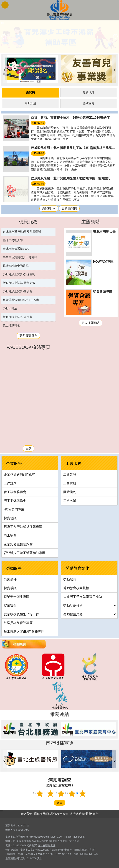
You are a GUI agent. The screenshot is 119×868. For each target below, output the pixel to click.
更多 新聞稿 (69, 208)
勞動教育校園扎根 (76, 588)
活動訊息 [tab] (31, 103)
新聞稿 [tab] (31, 92)
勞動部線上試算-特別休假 (19, 282)
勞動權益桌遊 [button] (73, 614)
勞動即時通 (10, 308)
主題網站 (91, 221)
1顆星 (40, 793)
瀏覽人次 (10, 829)
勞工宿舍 (10, 535)
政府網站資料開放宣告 (84, 813)
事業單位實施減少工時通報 (20, 257)
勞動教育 (70, 579)
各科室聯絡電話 (47, 845)
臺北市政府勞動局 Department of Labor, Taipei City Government (60, 10)
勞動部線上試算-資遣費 (18, 316)
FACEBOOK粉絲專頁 (28, 347)
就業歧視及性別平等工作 (21, 614)
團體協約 (70, 491)
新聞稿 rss (49, 208)
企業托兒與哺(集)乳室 (19, 474)
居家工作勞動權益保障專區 (23, 526)
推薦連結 (60, 714)
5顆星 (82, 793)
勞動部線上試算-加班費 (18, 291)
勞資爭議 (10, 588)
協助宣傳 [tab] (88, 103)
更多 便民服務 (28, 335)
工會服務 (74, 463)
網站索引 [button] (5, 5)
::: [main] (2, 23)
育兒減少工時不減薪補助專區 (25, 552)
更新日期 (10, 825)
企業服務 (14, 463)
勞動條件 (10, 579)
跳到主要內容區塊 (2, 2)
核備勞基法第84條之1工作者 (21, 299)
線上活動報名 (11, 325)
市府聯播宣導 (60, 742)
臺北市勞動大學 (13, 240)
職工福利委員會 (15, 491)
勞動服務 (14, 568)
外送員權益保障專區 (18, 622)
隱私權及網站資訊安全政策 (51, 813)
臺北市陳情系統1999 (16, 248)
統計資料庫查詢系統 (16, 265)
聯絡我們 (26, 813)
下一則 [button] (115, 36)
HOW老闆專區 (14, 509)
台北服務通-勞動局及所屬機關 (22, 231)
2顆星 (50, 793)
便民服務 (28, 221)
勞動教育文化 (77, 568)
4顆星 (72, 793)
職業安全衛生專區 (17, 596)
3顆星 (61, 793)
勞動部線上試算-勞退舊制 (19, 274)
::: (1, 811)
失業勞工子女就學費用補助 (83, 596)
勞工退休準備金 (15, 500)
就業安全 (10, 605)
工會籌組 (70, 483)
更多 (28, 448)
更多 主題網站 (91, 322)
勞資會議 (10, 518)
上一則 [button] (4, 36)
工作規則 (10, 483)
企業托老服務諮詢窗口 (20, 544)
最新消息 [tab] (88, 92)
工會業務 (70, 474)
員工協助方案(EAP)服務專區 (24, 631)
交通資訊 (74, 840)
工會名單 (70, 500)
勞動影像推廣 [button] (73, 605)
